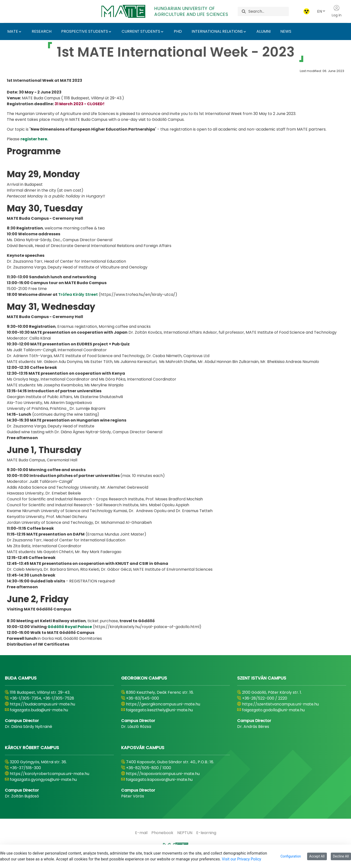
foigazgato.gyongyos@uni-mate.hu (43, 780)
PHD (178, 31)
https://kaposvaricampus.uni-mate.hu (163, 774)
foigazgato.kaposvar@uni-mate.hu (159, 780)
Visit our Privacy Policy (241, 859)
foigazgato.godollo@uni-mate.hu (273, 710)
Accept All (317, 856)
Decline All (341, 856)
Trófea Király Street (78, 294)
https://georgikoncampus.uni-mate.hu (163, 704)
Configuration (291, 856)
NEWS (286, 31)
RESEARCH (42, 31)
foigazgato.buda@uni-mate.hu (39, 710)
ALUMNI (263, 31)
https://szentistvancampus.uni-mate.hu (280, 704)
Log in (337, 11)
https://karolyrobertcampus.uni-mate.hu (49, 774)
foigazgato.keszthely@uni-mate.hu (159, 710)
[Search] (269, 11)
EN (322, 11)
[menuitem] (141, 833)
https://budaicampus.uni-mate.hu (42, 704)
